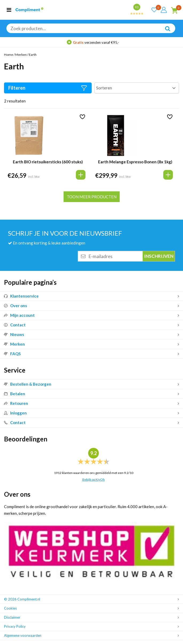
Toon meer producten (92, 197)
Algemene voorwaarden (23, 635)
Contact (15, 325)
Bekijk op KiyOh (94, 479)
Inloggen (15, 413)
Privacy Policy (15, 626)
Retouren (16, 403)
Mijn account (19, 315)
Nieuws (14, 334)
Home (9, 55)
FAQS (12, 354)
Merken (21, 55)
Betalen (15, 394)
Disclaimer (12, 617)
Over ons (15, 306)
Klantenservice (21, 296)
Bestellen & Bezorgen (28, 384)
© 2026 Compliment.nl (22, 599)
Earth (33, 55)
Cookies (10, 608)
